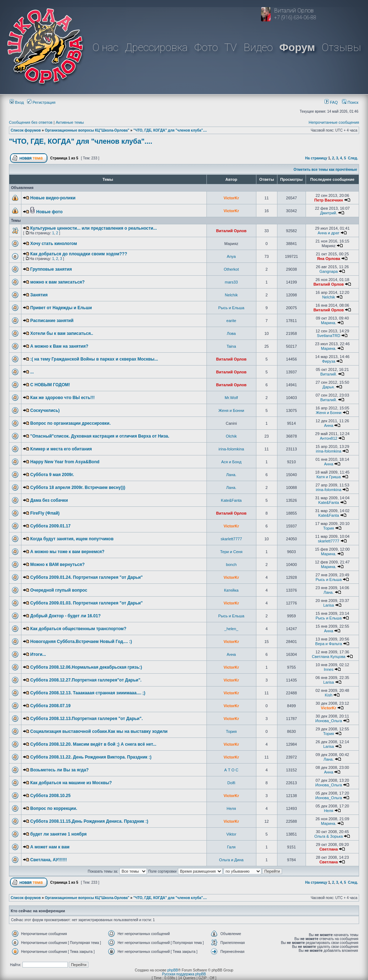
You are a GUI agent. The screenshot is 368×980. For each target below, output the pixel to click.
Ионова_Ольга (329, 721)
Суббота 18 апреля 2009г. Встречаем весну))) (78, 488)
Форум (297, 47)
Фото (206, 47)
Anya (231, 256)
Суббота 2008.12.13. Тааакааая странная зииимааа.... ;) (88, 693)
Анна (329, 425)
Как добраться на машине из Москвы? (71, 783)
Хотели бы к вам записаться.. (62, 333)
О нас (105, 47)
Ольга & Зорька (329, 836)
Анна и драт (329, 233)
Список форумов (26, 130)
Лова (231, 333)
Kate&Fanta (231, 500)
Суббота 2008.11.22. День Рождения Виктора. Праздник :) (91, 757)
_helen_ (231, 629)
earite (231, 321)
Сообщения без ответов (31, 122)
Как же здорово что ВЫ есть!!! (63, 398)
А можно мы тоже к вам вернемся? (67, 552)
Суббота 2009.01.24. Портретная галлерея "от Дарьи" (87, 577)
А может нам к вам (50, 847)
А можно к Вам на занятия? (59, 346)
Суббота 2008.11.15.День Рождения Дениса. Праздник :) (89, 821)
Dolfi (231, 783)
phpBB (173, 970)
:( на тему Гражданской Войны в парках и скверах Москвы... (94, 359)
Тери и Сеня (231, 552)
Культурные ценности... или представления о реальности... (94, 228)
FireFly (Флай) (45, 513)
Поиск (350, 102)
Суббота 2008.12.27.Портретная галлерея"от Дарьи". (86, 680)
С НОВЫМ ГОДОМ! (50, 385)
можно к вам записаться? (58, 282)
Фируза (329, 361)
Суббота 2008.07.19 (50, 706)
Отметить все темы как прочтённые (325, 170)
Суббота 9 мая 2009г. (52, 475)
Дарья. (328, 387)
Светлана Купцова (328, 657)
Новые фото (50, 212)
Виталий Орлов (231, 231)
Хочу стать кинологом (54, 244)
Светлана (329, 849)
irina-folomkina (231, 449)
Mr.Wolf (231, 398)
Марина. (329, 323)
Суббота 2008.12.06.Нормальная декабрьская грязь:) (86, 667)
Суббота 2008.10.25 (50, 796)
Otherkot (231, 269)
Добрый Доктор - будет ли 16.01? (65, 616)
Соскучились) (45, 410)
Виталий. (328, 374)
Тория (328, 528)
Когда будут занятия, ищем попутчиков (72, 539)
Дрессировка (156, 47)
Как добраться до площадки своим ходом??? (79, 254)
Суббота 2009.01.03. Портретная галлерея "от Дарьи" (87, 603)
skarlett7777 (231, 539)
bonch (231, 565)
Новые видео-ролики (53, 198)
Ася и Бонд (231, 462)
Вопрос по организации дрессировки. (71, 423)
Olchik (231, 436)
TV (231, 47)
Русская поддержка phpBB (184, 974)
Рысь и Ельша (231, 308)
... (32, 372)
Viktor (231, 834)
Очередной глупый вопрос (59, 590)
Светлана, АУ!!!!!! (49, 860)
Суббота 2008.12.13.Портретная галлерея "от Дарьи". (87, 719)
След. (353, 158)
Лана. (231, 475)
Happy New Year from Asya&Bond (65, 462)
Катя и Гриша (328, 477)
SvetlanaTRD (329, 336)
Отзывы (341, 47)
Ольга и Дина (231, 860)
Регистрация (41, 102)
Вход (17, 102)
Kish (329, 695)
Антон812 (329, 438)
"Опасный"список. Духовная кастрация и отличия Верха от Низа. (100, 436)
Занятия (39, 295)
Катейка (231, 590)
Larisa (328, 605)
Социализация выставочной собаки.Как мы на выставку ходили (99, 731)
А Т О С (231, 770)
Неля (231, 808)
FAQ (331, 102)
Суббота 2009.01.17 (50, 526)
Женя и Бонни (231, 410)
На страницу (316, 158)
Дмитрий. (329, 213)
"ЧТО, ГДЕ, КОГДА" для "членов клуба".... (170, 130)
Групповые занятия (51, 269)
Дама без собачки (49, 500)
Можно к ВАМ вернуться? (58, 565)
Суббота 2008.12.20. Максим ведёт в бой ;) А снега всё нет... (93, 744)
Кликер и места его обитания (61, 449)
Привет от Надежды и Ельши (61, 308)
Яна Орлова (329, 259)
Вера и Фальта (329, 644)
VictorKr (231, 198)
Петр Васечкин (328, 200)
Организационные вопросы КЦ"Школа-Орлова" (87, 130)
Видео (258, 47)
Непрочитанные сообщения (334, 122)
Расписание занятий (52, 321)
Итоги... (38, 654)
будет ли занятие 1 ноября (58, 834)
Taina (231, 346)
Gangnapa (329, 271)
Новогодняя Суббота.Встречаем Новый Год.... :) (81, 642)
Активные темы (70, 122)
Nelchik (231, 295)
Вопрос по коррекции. (54, 808)
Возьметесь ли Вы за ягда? (60, 770)
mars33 (231, 282)
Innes (329, 669)
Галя (231, 847)
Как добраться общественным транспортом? (78, 629)
